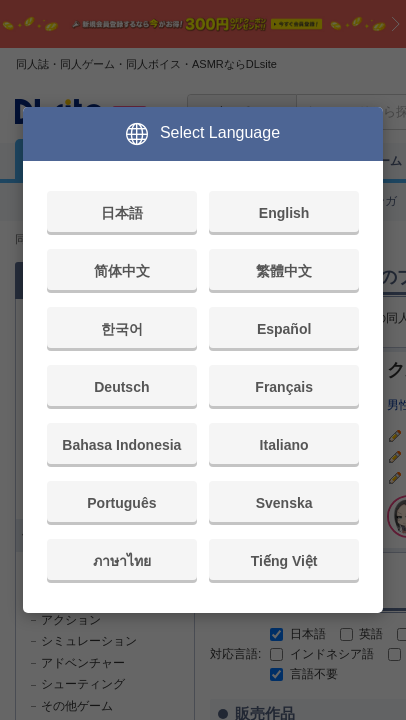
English (284, 213)
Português (121, 503)
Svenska (284, 503)
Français (284, 387)
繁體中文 (284, 271)
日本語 (122, 213)
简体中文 (122, 271)
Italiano (284, 445)
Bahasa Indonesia (121, 445)
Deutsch (121, 387)
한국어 (122, 329)
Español (284, 329)
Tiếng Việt (284, 561)
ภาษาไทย (122, 561)
